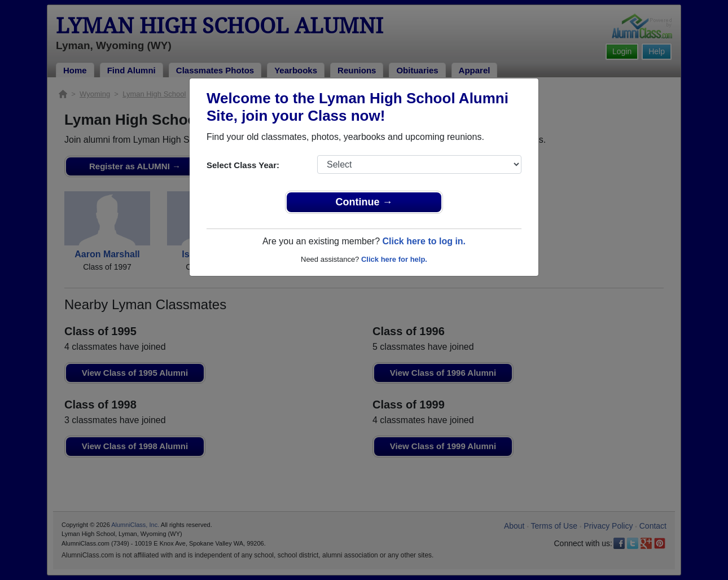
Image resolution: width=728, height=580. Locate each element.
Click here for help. (394, 259)
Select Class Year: (243, 165)
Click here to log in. (424, 241)
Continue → (364, 202)
